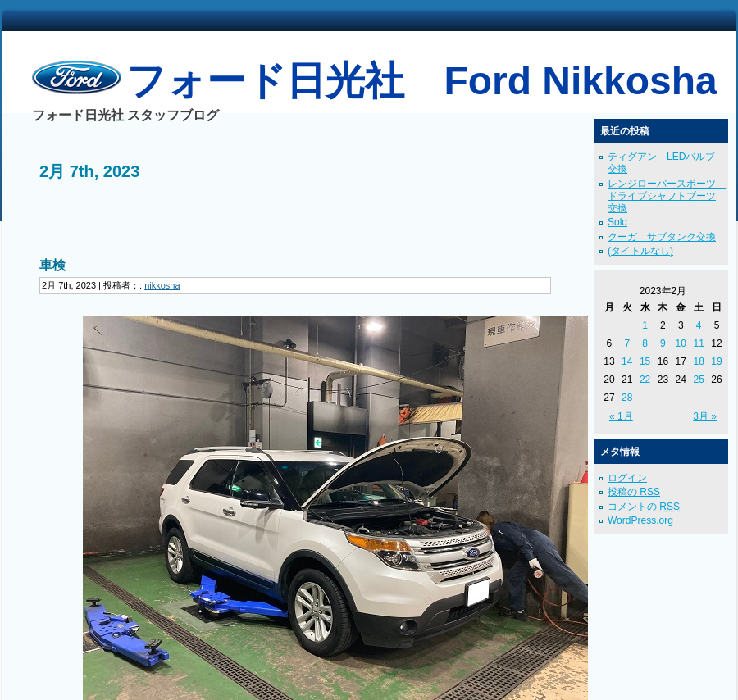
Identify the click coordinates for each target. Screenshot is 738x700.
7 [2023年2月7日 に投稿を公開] (627, 343)
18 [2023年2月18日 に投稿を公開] (698, 361)
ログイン (627, 478)
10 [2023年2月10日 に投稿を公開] (681, 343)
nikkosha (162, 285)
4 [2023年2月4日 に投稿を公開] (699, 325)
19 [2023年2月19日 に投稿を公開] (716, 361)
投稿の (634, 492)
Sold (617, 222)
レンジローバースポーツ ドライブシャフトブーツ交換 (667, 196)
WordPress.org (640, 520)
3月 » (705, 416)
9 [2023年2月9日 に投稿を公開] (663, 343)
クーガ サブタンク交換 (662, 237)
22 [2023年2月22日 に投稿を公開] (645, 380)
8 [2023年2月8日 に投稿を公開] (645, 343)
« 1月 (621, 416)
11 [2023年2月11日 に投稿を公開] (698, 343)
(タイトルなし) (640, 251)
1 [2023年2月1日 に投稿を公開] (645, 325)
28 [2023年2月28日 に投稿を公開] (627, 398)
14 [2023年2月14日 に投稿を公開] (627, 361)
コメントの (644, 507)
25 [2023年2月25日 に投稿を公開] (698, 380)
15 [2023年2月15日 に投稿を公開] (645, 361)
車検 (52, 265)
